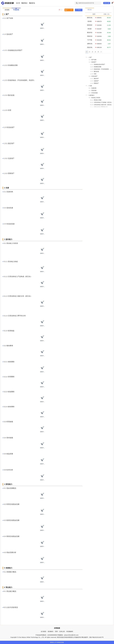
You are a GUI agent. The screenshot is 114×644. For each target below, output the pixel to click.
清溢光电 (90, 47)
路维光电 (90, 18)
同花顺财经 (70, 631)
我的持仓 (32, 3)
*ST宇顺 (90, 40)
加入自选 (69, 10)
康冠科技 (90, 32)
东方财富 (44, 631)
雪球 (56, 631)
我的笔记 (24, 3)
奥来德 (90, 21)
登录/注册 (107, 3)
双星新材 (90, 25)
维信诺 (90, 29)
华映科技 (90, 36)
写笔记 (79, 10)
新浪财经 (51, 631)
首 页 (18, 3)
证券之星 (62, 631)
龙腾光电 (90, 44)
